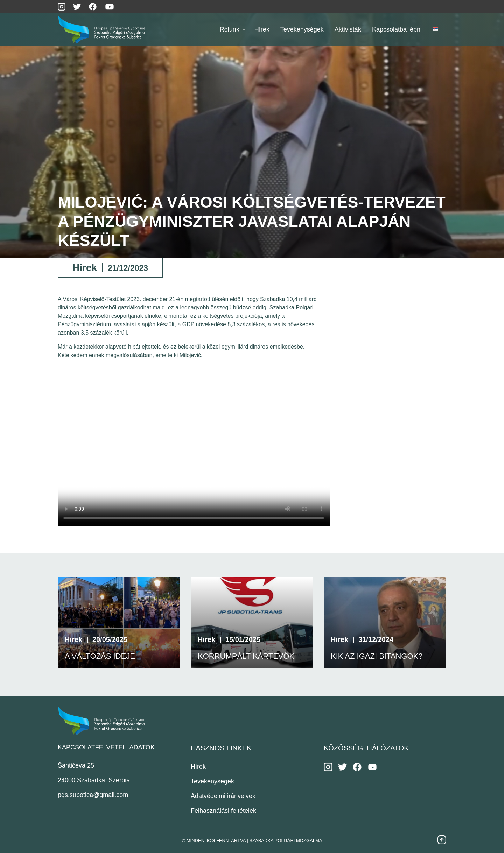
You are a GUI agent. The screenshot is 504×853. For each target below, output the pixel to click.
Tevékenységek (212, 781)
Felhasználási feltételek (223, 811)
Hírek (198, 767)
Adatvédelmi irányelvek (223, 796)
